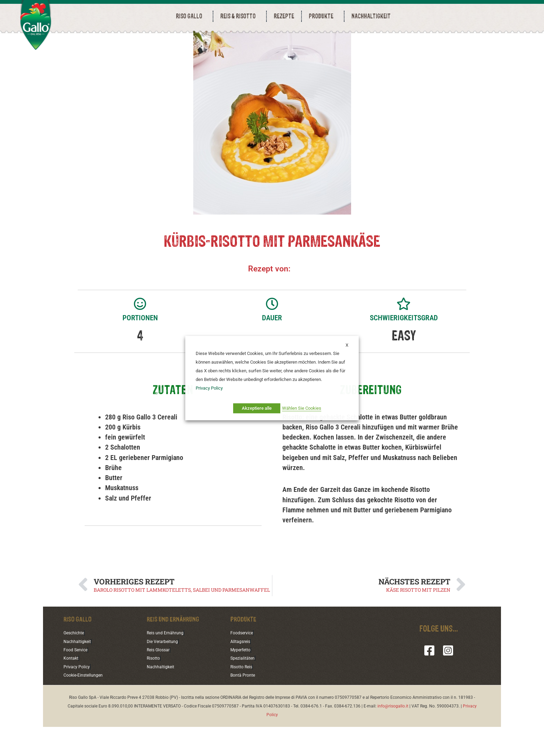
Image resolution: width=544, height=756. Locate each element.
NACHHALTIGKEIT (371, 16)
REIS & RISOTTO (240, 16)
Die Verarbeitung (165, 670)
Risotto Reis (243, 695)
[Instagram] (448, 679)
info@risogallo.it (393, 735)
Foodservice (243, 661)
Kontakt (72, 687)
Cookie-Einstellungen (86, 704)
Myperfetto (242, 678)
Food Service (77, 678)
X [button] (347, 345)
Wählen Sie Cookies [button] (302, 408)
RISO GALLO (191, 16)
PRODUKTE (323, 16)
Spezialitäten (244, 687)
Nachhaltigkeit (79, 670)
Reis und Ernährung (168, 661)
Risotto (155, 687)
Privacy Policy (78, 695)
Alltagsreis (242, 670)
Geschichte (75, 661)
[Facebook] (429, 679)
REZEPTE (284, 16)
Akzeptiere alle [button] (257, 408)
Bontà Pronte (245, 704)
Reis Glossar (160, 678)
